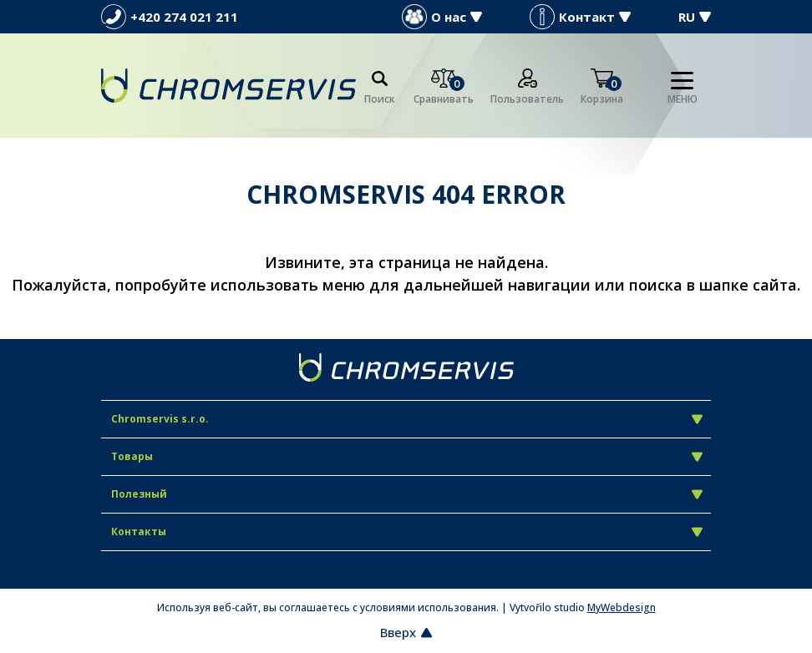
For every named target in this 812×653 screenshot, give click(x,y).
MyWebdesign (622, 607)
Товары (407, 456)
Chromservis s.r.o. (407, 419)
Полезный (407, 494)
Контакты (407, 532)
